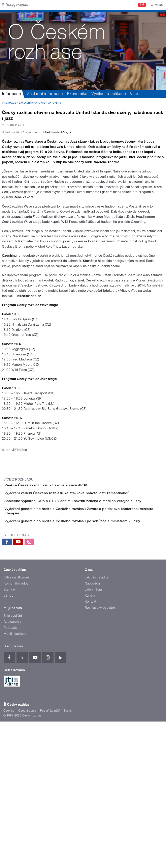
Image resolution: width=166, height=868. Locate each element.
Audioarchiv (12, 768)
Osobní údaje (27, 857)
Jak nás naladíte (97, 724)
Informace (11, 94)
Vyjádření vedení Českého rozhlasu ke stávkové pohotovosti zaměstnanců (83, 598)
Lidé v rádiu (93, 736)
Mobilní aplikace (16, 780)
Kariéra (90, 742)
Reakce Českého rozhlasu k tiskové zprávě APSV (62, 579)
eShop (8, 742)
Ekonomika (77, 94)
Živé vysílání (13, 762)
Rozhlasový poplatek (100, 754)
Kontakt (91, 748)
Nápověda (92, 730)
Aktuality (55, 103)
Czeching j (10, 349)
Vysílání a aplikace (109, 94)
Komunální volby (16, 730)
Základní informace (45, 94)
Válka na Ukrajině (16, 724)
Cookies (9, 857)
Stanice (9, 736)
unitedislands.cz (28, 389)
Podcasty (11, 774)
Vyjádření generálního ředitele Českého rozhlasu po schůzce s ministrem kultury (88, 656)
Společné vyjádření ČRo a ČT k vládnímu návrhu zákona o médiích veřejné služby (89, 617)
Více (136, 94)
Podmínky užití (50, 857)
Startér (88, 354)
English (68, 857)
